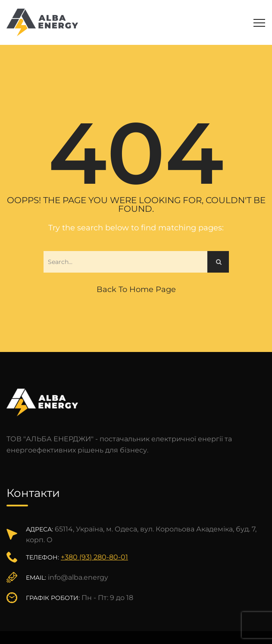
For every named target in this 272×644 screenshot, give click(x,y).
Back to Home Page (136, 289)
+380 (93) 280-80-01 (94, 557)
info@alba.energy (78, 577)
